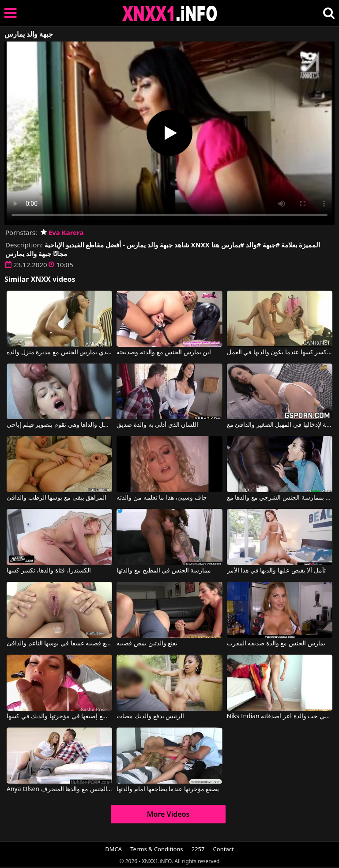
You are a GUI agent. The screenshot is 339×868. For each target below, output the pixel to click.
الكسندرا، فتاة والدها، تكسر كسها (49, 571)
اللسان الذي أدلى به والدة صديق (157, 425)
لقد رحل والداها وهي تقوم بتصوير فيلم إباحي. (59, 425)
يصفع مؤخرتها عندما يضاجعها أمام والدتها (168, 789)
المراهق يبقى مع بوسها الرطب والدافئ (56, 498)
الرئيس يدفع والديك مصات (150, 716)
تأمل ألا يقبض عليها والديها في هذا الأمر (276, 571)
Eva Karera (62, 232)
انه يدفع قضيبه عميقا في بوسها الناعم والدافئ (59, 644)
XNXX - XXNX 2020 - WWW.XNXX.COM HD (170, 13)
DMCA (113, 849)
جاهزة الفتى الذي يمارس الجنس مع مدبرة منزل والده (59, 353)
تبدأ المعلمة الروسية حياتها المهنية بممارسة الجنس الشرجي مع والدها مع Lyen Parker (280, 498)
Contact (224, 849)
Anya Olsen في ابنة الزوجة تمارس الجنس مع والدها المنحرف (59, 789)
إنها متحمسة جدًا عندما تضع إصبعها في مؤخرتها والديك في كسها (59, 716)
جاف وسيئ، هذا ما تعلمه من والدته (162, 498)
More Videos (168, 814)
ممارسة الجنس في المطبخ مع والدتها (164, 571)
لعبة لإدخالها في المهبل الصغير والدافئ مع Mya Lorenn (280, 425)
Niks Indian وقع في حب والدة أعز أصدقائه (280, 716)
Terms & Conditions (156, 849)
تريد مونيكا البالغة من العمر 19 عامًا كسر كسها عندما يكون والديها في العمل (280, 353)
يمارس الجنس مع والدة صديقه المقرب (276, 644)
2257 (198, 849)
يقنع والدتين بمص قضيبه (147, 644)
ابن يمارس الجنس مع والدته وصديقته (164, 353)
